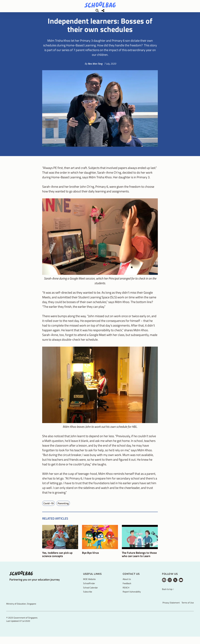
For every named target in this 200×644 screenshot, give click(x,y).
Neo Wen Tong (95, 68)
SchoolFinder (89, 588)
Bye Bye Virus (90, 557)
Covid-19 (49, 508)
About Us (127, 584)
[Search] (176, 13)
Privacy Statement (171, 607)
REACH (126, 592)
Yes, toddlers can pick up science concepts (57, 559)
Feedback (127, 588)
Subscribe (88, 596)
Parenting (63, 508)
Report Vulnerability (132, 596)
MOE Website (89, 584)
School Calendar (90, 592)
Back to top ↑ (168, 594)
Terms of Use (188, 607)
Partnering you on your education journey (35, 584)
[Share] (182, 13)
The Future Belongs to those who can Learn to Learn (139, 559)
